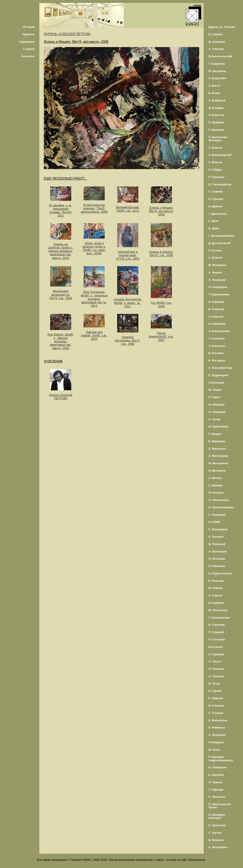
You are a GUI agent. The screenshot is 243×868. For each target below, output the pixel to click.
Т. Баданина (217, 64)
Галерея (29, 49)
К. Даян (214, 221)
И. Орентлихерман (221, 507)
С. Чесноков (217, 797)
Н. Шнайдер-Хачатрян (217, 816)
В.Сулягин (216, 647)
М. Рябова (216, 588)
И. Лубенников (219, 427)
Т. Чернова (216, 790)
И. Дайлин (216, 206)
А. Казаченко (217, 280)
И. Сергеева (217, 625)
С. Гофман (216, 192)
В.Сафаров (216, 603)
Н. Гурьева (216, 199)
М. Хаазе (214, 750)
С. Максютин (217, 449)
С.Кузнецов (216, 383)
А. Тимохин (216, 676)
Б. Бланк (214, 93)
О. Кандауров (218, 287)
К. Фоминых (217, 728)
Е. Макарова (217, 441)
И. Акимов (216, 34)
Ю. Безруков (217, 71)
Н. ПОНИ (214, 522)
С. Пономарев (218, 529)
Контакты (28, 56)
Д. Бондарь (216, 108)
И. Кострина (217, 360)
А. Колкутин (217, 338)
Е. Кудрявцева (218, 375)
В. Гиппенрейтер (220, 184)
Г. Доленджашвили (221, 236)
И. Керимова (217, 324)
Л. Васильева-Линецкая (218, 139)
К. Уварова (216, 698)
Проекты (28, 34)
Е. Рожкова (216, 581)
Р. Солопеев (217, 639)
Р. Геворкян (216, 177)
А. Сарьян (215, 595)
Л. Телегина (216, 669)
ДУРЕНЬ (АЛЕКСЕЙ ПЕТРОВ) (67, 34)
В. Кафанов (216, 309)
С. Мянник (216, 485)
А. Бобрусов (217, 100)
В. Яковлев (216, 840)
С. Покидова (217, 515)
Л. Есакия (215, 250)
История (29, 27)
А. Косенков (217, 346)
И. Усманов (216, 706)
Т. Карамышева (219, 294)
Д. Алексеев (217, 42)
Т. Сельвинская (219, 618)
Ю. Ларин (215, 390)
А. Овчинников (219, 500)
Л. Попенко (216, 537)
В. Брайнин (216, 122)
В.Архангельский (220, 56)
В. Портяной (217, 544)
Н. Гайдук (215, 170)
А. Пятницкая (218, 551)
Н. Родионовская (220, 573)
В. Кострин (216, 353)
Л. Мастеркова (218, 456)
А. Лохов (215, 419)
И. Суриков (216, 654)
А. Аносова (216, 49)
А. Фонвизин (217, 735)
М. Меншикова (218, 463)
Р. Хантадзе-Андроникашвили (221, 758)
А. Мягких (215, 478)
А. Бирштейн (217, 78)
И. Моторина (217, 471)
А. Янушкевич (218, 847)
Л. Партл (214, 397)
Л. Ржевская (217, 566)
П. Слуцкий (216, 632)
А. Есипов (215, 258)
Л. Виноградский (220, 155)
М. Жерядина (218, 265)
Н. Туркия (215, 691)
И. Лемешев (217, 405)
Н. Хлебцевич (218, 767)
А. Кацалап (216, 317)
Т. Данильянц (218, 214)
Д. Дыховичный (219, 243)
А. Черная (215, 782)
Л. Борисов (216, 115)
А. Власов (215, 162)
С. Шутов (215, 833)
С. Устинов (216, 713)
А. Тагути (215, 661)
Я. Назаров (216, 493)
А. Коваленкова (219, 331)
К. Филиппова (218, 720)
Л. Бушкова (216, 130)
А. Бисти (214, 86)
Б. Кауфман (216, 302)
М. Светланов (218, 610)
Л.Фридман (216, 742)
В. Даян (214, 228)
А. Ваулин (215, 148)
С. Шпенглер (217, 825)
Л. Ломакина (217, 412)
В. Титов (214, 684)
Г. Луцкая (215, 434)
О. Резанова (217, 559)
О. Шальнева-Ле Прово (220, 806)
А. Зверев (215, 272)
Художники (27, 42)
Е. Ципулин (216, 775)
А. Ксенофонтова (220, 368)
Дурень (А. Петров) (222, 27)
